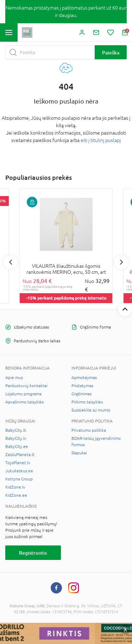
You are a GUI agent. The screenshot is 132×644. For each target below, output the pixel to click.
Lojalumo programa (23, 394)
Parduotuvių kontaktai (26, 386)
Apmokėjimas (84, 378)
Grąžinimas (81, 394)
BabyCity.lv (16, 438)
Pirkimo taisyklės (87, 402)
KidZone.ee (16, 495)
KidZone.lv (15, 487)
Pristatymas (82, 386)
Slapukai (79, 453)
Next (121, 262)
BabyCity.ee (17, 447)
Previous (11, 262)
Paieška (111, 52)
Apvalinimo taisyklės (24, 402)
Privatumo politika (89, 430)
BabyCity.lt (16, 430)
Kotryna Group (19, 479)
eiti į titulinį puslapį (101, 140)
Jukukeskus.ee (19, 471)
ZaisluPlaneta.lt (20, 455)
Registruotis (33, 553)
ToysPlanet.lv (18, 463)
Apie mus (14, 378)
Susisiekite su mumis (91, 410)
